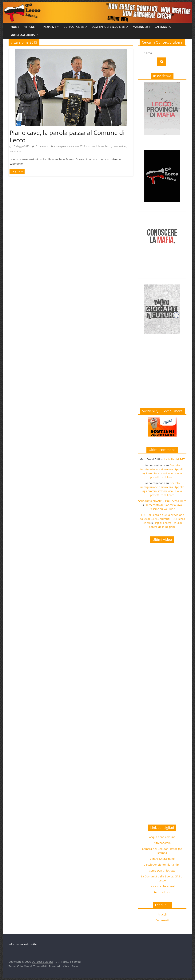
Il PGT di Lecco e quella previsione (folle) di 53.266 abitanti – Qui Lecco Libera (162, 519)
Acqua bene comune (162, 837)
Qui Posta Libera (75, 27)
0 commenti (40, 146)
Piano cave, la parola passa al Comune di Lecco (67, 136)
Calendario (163, 27)
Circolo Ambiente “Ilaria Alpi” (162, 865)
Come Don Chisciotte (162, 870)
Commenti (162, 920)
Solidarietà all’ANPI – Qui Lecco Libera (162, 501)
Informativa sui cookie (23, 944)
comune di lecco (95, 146)
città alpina (60, 146)
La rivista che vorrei (162, 886)
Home (15, 27)
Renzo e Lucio (162, 892)
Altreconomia (162, 843)
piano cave (15, 151)
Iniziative (49, 27)
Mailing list (141, 27)
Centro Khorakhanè (162, 859)
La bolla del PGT (175, 459)
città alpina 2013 (76, 146)
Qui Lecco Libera (23, 35)
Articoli (30, 27)
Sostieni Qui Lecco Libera (110, 27)
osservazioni (119, 146)
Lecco (108, 146)
